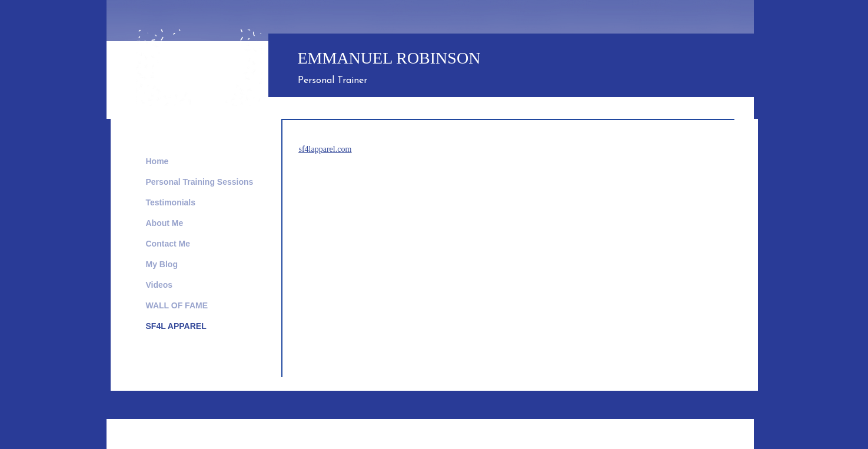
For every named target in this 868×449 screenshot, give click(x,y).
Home (157, 161)
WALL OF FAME (177, 305)
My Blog (162, 264)
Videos (159, 285)
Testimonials (171, 202)
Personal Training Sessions (200, 182)
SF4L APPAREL (176, 326)
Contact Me (168, 244)
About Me (165, 223)
